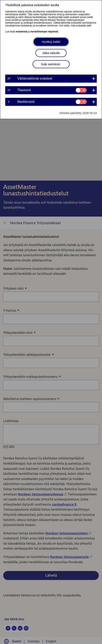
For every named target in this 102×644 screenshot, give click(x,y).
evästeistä (22, 32)
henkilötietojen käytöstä (44, 32)
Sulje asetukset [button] (51, 64)
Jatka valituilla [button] (51, 53)
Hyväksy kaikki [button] (51, 42)
